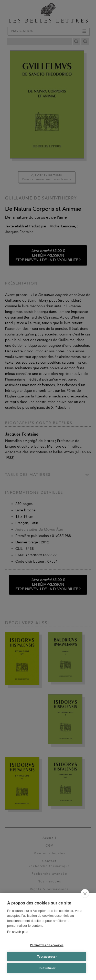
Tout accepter (47, 957)
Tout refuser (47, 968)
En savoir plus (18, 932)
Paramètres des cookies (47, 945)
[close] (85, 893)
